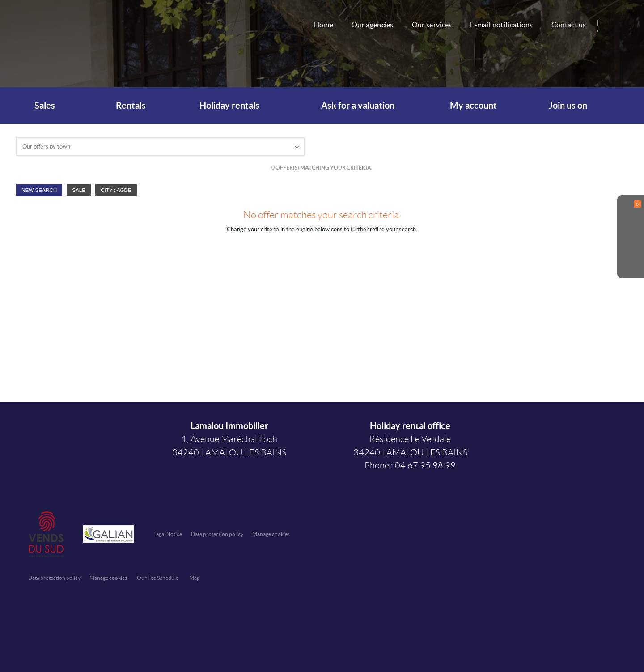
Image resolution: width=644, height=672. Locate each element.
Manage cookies (271, 534)
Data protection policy (217, 534)
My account (473, 106)
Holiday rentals (229, 106)
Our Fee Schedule (158, 578)
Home (324, 25)
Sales (43, 106)
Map (195, 578)
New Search (39, 190)
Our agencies (373, 25)
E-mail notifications (501, 25)
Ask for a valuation (358, 106)
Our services (432, 25)
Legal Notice (168, 534)
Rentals (129, 106)
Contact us (569, 25)
